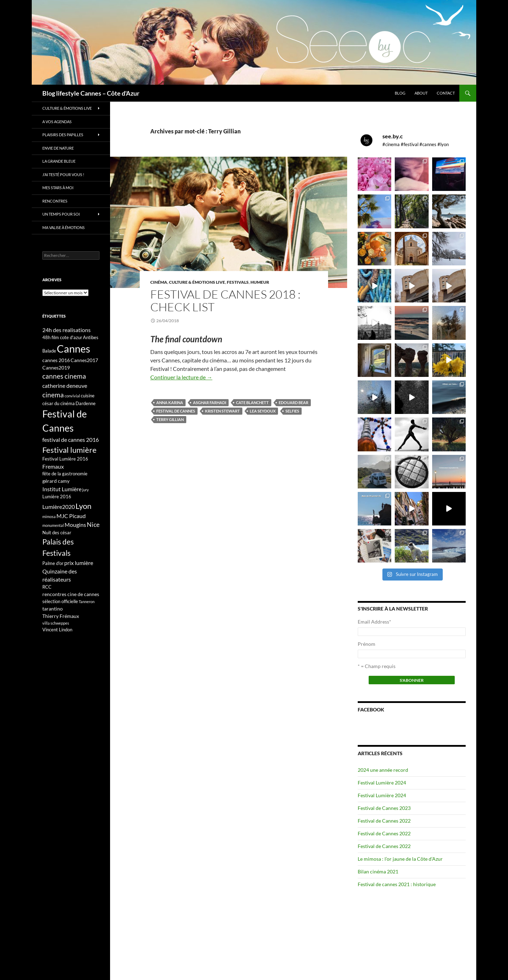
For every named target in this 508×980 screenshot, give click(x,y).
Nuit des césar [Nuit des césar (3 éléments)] (57, 533)
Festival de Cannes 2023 (384, 808)
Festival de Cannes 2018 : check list (225, 300)
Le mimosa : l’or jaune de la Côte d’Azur (400, 859)
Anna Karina (170, 402)
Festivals (238, 282)
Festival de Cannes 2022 (384, 821)
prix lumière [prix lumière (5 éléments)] (79, 563)
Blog (400, 93)
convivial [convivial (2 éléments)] (72, 396)
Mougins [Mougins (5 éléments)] (75, 525)
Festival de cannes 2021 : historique (397, 884)
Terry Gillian (170, 419)
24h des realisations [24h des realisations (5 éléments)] (66, 330)
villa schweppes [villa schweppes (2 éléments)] (56, 623)
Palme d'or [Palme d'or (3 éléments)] (53, 563)
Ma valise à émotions (64, 227)
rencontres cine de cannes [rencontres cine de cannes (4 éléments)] (71, 594)
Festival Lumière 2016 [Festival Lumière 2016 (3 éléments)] (65, 459)
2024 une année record (383, 770)
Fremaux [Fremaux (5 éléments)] (53, 466)
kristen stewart (222, 411)
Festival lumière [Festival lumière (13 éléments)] (69, 450)
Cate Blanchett (252, 402)
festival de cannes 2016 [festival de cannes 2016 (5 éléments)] (71, 440)
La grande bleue (59, 161)
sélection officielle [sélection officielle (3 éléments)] (60, 601)
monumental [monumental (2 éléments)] (53, 525)
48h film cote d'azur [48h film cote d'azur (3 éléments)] (62, 337)
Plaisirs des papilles (63, 135)
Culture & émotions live (197, 282)
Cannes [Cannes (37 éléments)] (74, 348)
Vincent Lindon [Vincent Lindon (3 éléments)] (57, 630)
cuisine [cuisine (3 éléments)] (88, 396)
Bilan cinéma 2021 (378, 871)
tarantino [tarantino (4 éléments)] (53, 609)
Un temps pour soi (61, 214)
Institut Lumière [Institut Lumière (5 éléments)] (62, 489)
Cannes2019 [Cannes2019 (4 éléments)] (56, 368)
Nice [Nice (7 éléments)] (93, 524)
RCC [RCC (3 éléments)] (47, 587)
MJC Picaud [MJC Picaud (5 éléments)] (71, 516)
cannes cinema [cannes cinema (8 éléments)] (64, 376)
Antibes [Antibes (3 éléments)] (91, 337)
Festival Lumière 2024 (382, 783)
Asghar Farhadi (210, 402)
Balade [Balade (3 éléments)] (49, 351)
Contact (446, 93)
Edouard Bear (294, 402)
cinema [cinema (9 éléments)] (53, 395)
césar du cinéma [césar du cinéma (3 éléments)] (59, 403)
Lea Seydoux (263, 411)
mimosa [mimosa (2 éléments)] (49, 516)
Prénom (367, 644)
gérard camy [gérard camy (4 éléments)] (56, 481)
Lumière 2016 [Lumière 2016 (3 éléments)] (57, 497)
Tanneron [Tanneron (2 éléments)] (87, 602)
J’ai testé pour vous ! (63, 175)
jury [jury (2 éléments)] (86, 490)
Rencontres (55, 201)
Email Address (374, 622)
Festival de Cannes (176, 411)
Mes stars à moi (58, 188)
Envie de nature (58, 148)
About (421, 93)
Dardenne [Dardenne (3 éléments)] (86, 403)
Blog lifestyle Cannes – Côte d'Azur (91, 93)
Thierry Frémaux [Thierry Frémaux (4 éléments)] (61, 616)
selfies (292, 411)
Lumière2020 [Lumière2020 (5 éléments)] (59, 507)
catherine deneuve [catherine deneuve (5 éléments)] (65, 386)
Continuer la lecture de (181, 377)
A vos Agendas (57, 122)
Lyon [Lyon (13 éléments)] (83, 506)
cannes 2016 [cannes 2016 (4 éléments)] (56, 360)
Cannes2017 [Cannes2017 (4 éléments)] (84, 360)
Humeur (260, 282)
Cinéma (159, 282)
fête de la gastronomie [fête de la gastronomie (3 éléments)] (65, 474)
